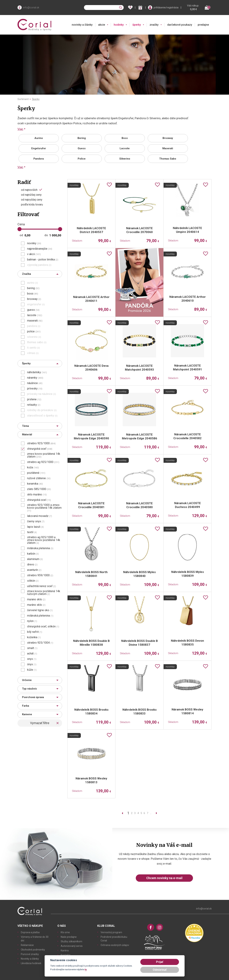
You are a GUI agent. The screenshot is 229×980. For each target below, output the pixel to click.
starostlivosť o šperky (42, 416)
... (151, 813)
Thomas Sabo (168, 159)
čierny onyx (36, 521)
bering (33, 288)
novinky (34, 243)
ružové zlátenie (39, 478)
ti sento (34, 348)
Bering (82, 138)
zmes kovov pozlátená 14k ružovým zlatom (44, 593)
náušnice (35, 383)
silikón (33, 581)
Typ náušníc (30, 689)
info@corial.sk (31, 8)
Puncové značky (30, 954)
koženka (34, 637)
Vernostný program (111, 932)
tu (86, 969)
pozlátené (36, 473)
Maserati (168, 148)
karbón (33, 554)
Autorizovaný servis (72, 946)
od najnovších (29, 190)
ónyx (32, 664)
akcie (102, 25)
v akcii (34, 254)
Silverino (125, 159)
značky (154, 25)
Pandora (39, 159)
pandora (34, 326)
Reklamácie (27, 945)
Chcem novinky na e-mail (164, 878)
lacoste (35, 315)
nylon (32, 621)
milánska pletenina (40, 548)
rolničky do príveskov (42, 410)
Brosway (168, 138)
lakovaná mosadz (40, 516)
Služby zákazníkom (71, 941)
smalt (32, 648)
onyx (32, 659)
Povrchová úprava (33, 697)
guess (33, 310)
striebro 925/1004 (40, 643)
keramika (35, 484)
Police (82, 159)
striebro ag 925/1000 (43, 462)
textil (32, 532)
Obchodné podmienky (33, 950)
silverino (34, 337)
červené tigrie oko (40, 610)
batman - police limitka (43, 260)
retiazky (34, 405)
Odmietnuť (160, 970)
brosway (34, 299)
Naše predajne (69, 937)
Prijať (160, 962)
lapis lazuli (35, 527)
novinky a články (82, 25)
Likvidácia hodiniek (31, 963)
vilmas (33, 353)
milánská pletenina (40, 616)
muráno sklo (36, 605)
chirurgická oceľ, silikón (43, 627)
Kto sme (65, 932)
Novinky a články (30, 959)
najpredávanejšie (40, 249)
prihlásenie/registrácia (166, 8)
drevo (32, 565)
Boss (125, 138)
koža (33, 467)
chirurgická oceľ (40, 449)
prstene (34, 399)
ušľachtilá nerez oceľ (42, 586)
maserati (35, 321)
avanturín (34, 570)
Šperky (36, 99)
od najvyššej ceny (32, 200)
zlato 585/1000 (39, 489)
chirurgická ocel (39, 500)
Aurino (39, 138)
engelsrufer (36, 304)
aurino (33, 283)
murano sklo (36, 599)
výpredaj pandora (39, 265)
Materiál (27, 434)
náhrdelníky (37, 372)
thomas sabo (37, 342)
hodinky (119, 25)
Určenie (27, 680)
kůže (32, 670)
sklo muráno (37, 495)
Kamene (27, 714)
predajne (203, 25)
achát (32, 654)
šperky (137, 25)
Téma (25, 426)
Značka (27, 274)
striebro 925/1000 (41, 443)
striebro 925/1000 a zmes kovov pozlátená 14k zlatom (44, 508)
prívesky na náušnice (42, 394)
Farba (26, 706)
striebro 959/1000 (40, 575)
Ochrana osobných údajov (115, 945)
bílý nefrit (35, 632)
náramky (35, 378)
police (34, 331)
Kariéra (65, 950)
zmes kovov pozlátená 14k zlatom (44, 455)
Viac (20, 129)
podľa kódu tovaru (32, 205)
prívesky (35, 389)
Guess (82, 148)
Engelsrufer (39, 148)
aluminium (35, 559)
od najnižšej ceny (31, 195)
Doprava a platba (30, 932)
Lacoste (125, 148)
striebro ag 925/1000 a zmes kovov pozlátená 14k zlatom (44, 540)
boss (33, 294)
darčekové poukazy (180, 25)
